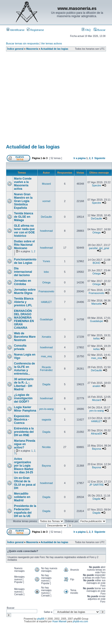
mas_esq (46, 356)
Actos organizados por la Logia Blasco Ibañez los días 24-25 (24, 466)
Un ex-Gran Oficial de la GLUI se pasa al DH (25, 483)
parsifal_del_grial (99, 248)
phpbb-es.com (80, 621)
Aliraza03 (97, 434)
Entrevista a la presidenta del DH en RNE (24, 432)
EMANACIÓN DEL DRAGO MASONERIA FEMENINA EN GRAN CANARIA (24, 319)
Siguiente (100, 158)
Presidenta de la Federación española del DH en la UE (25, 511)
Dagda (46, 384)
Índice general (15, 49)
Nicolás (46, 447)
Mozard (46, 184)
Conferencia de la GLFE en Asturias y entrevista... (24, 369)
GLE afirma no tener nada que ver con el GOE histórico (24, 231)
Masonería (32, 49)
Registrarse (35, 30)
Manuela (97, 304)
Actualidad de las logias (55, 49)
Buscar (100, 30)
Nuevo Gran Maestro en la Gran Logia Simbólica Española (23, 201)
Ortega (97, 232)
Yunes (46, 261)
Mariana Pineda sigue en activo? (25, 444)
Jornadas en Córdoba (23, 282)
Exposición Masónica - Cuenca (22, 420)
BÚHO (97, 263)
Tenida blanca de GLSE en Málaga (24, 217)
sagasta (46, 420)
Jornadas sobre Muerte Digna (25, 291)
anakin (97, 386)
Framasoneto (46, 291)
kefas (97, 338)
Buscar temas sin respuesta (22, 43)
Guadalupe (46, 319)
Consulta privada (20, 347)
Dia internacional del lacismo (23, 272)
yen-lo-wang (46, 409)
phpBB (41, 619)
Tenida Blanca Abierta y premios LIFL (24, 302)
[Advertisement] (45, 99)
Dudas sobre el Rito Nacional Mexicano (24, 245)
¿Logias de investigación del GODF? (23, 398)
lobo (46, 272)
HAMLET (46, 302)
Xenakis (46, 337)
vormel (46, 201)
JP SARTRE (97, 485)
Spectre (97, 185)
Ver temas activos (52, 43)
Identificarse (15, 30)
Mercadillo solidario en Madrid (22, 497)
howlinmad (46, 231)
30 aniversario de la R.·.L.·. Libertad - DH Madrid (24, 384)
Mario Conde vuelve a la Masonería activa (23, 184)
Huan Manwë (59, 621)
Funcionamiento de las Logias (25, 261)
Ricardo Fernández (46, 369)
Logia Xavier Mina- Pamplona (25, 409)
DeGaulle (46, 217)
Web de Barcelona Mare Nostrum (25, 337)
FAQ (86, 30)
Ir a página (80, 158)
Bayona (96, 449)
